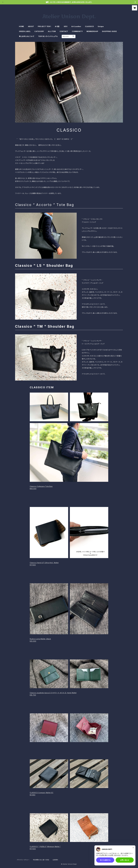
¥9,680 (33, 795)
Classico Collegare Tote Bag (41, 486)
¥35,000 (33, 641)
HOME (22, 26)
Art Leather (76, 26)
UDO (66, 26)
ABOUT (31, 26)
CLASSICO (89, 26)
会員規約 (55, 860)
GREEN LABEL (25, 31)
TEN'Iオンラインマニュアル (48, 36)
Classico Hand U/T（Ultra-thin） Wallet (44, 563)
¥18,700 (33, 695)
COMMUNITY (77, 31)
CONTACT (64, 31)
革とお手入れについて (27, 36)
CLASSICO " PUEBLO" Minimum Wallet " (45, 847)
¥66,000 (33, 489)
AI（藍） (57, 26)
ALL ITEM (52, 31)
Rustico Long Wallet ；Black (40, 639)
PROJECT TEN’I (44, 26)
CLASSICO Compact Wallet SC (42, 793)
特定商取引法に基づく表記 (41, 860)
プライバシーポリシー (23, 860)
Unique (101, 26)
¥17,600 (33, 565)
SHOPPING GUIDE (109, 31)
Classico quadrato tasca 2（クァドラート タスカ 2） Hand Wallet (53, 693)
